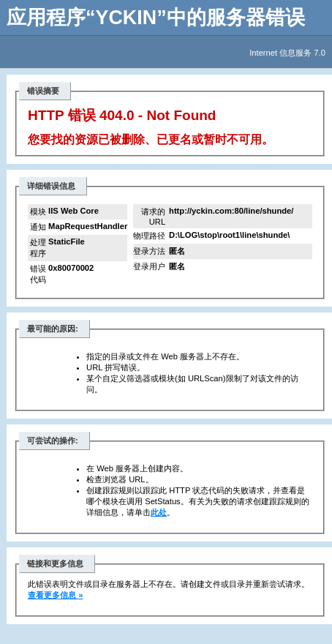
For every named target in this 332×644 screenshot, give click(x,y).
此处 (159, 512)
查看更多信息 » (55, 595)
